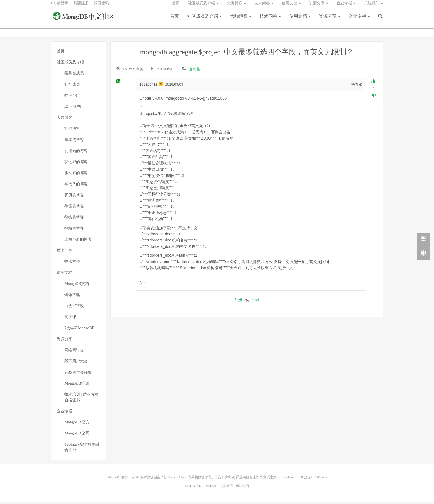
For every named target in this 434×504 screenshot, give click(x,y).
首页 (174, 20)
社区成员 (72, 87)
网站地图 (242, 488)
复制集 (195, 71)
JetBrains (321, 480)
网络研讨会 (74, 353)
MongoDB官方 (118, 480)
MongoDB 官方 (77, 425)
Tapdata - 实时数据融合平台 (82, 450)
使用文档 (298, 20)
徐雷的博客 (74, 209)
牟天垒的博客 (76, 187)
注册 (238, 302)
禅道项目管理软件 (249, 480)
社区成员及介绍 (203, 20)
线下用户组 (74, 109)
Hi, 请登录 (60, 7)
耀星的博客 (74, 142)
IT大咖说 (228, 480)
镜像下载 (72, 297)
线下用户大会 (76, 364)
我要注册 (81, 7)
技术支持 (72, 264)
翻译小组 (72, 98)
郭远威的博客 (76, 164)
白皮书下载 (74, 308)
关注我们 (372, 7)
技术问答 (268, 20)
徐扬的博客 (74, 220)
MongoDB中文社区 (84, 20)
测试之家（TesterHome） (281, 480)
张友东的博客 (76, 175)
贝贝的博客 (74, 198)
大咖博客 (239, 20)
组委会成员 (74, 76)
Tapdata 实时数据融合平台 (148, 480)
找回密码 (101, 7)
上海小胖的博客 (78, 242)
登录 (255, 302)
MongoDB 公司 (77, 436)
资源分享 (328, 20)
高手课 (70, 319)
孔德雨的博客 (76, 153)
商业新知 (307, 480)
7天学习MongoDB (80, 331)
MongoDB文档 (77, 286)
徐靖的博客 (74, 231)
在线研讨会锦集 (78, 375)
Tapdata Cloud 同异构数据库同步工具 (194, 480)
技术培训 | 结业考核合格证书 (81, 400)
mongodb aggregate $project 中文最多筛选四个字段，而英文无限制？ (247, 54)
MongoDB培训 (77, 386)
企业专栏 (357, 20)
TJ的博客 (72, 131)
